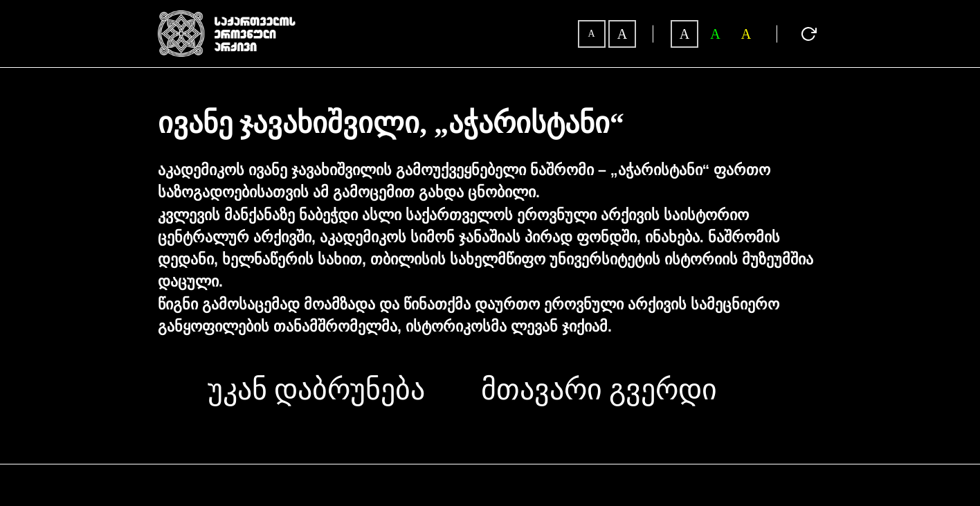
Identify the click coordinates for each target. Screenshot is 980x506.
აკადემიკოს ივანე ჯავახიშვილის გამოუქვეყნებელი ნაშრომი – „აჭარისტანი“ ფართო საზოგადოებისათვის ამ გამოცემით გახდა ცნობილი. (464, 181)
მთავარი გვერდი (599, 390)
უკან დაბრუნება (316, 390)
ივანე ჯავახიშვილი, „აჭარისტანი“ (391, 124)
